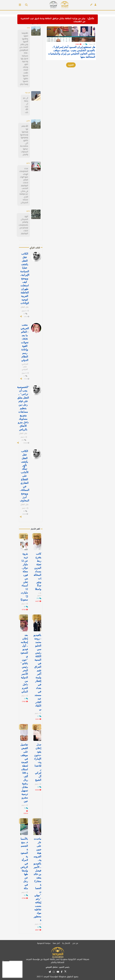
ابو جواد (27, 92)
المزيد (71, 72)
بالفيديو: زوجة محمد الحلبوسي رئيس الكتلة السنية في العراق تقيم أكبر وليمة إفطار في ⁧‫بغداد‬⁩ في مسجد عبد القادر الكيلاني (37, 672)
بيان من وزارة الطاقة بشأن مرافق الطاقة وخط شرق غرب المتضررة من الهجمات (53, 20)
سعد (28, 28)
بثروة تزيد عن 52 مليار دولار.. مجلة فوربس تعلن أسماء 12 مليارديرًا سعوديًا (24, 577)
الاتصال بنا (66, 943)
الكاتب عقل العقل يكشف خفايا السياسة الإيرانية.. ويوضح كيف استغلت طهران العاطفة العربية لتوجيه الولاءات (25, 278)
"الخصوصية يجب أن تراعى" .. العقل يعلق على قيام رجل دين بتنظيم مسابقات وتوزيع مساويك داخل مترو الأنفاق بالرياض (23, 408)
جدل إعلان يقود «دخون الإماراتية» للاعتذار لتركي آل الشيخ (38, 762)
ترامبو (28, 163)
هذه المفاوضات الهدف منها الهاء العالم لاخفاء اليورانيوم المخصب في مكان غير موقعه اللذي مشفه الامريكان (24, 185)
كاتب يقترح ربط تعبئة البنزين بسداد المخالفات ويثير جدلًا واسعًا (38, 571)
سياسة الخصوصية (44, 943)
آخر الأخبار (37, 536)
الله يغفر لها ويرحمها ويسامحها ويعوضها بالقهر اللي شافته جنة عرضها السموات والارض (24, 140)
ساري (28, 121)
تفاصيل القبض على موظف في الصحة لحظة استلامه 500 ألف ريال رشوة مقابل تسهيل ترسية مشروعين (24, 773)
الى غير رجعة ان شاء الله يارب (26, 105)
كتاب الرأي (35, 248)
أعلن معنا (56, 943)
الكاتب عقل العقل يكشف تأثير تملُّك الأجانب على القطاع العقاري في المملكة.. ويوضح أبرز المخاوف (25, 476)
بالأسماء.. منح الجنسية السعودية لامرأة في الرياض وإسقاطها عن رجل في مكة (24, 864)
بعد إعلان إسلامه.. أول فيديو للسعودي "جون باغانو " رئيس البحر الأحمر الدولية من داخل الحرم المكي (24, 663)
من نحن (75, 943)
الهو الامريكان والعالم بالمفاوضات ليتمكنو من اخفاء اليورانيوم (23, 225)
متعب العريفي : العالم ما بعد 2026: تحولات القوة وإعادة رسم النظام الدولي (25, 342)
